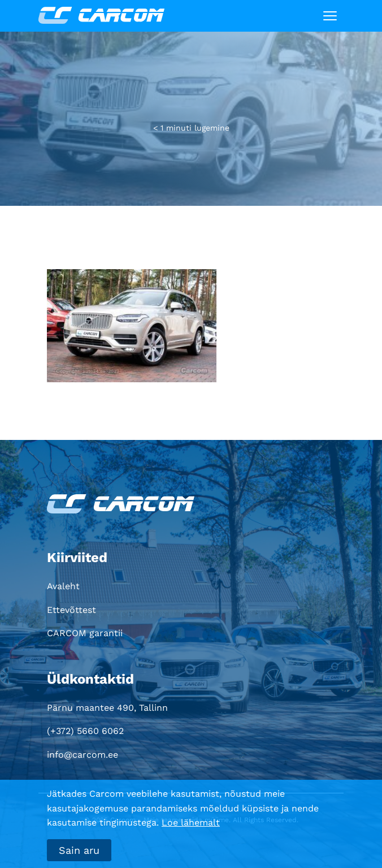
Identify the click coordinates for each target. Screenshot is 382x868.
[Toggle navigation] (330, 16)
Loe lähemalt (191, 822)
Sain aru (79, 850)
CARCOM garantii (85, 633)
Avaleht (63, 586)
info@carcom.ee (83, 755)
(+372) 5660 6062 (85, 731)
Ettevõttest (71, 610)
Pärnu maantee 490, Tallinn (107, 708)
